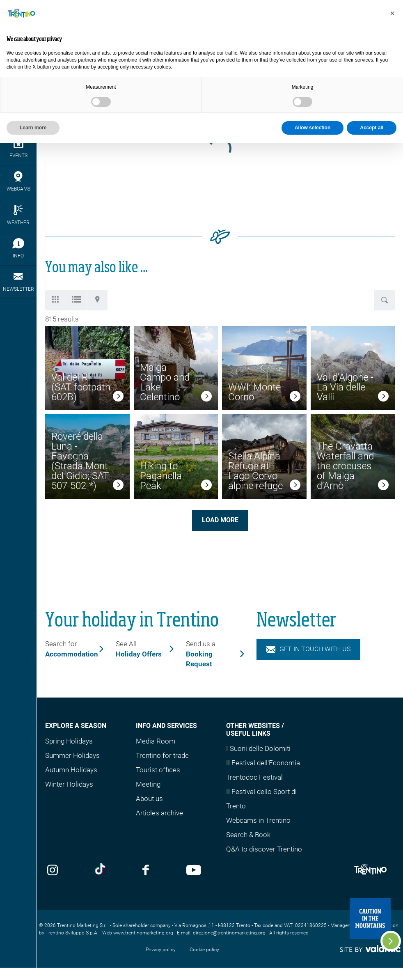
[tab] (55, 300)
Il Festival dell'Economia (263, 763)
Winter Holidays (69, 784)
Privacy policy (161, 950)
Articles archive (159, 813)
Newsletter (18, 282)
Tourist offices (158, 770)
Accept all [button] (372, 128)
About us (149, 799)
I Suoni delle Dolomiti (258, 748)
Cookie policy (204, 950)
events (18, 148)
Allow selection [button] (313, 128)
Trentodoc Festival (254, 777)
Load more (220, 520)
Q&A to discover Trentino (264, 849)
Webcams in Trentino (258, 820)
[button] (392, 13)
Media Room (156, 741)
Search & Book (248, 835)
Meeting (148, 784)
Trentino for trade (162, 755)
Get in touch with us (309, 649)
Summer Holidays (72, 755)
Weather (18, 215)
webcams (18, 181)
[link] (118, 397)
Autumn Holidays (71, 770)
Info (18, 248)
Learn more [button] (33, 128)
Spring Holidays (69, 741)
